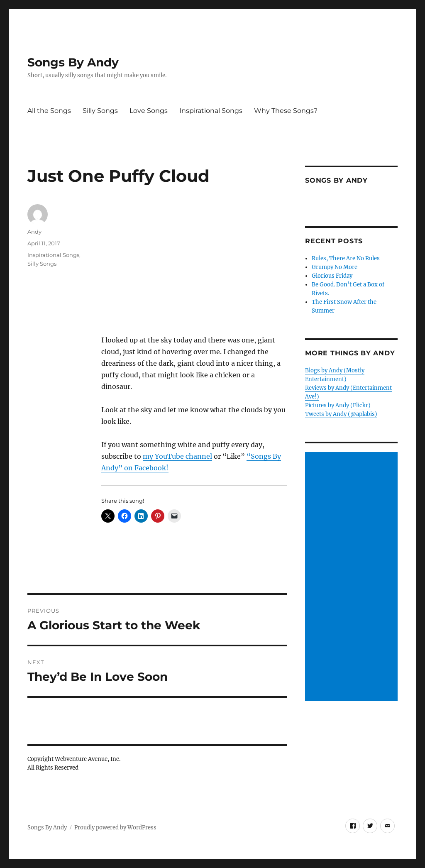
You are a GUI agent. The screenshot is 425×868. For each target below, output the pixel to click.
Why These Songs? (286, 111)
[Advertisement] (353, 577)
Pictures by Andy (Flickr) (338, 405)
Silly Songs (100, 111)
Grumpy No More (335, 267)
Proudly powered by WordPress (115, 828)
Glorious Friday (332, 276)
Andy (34, 232)
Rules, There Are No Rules (346, 258)
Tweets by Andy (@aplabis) (341, 414)
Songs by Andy (336, 180)
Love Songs (149, 111)
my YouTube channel (177, 456)
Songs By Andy (73, 62)
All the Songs (49, 111)
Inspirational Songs (211, 111)
